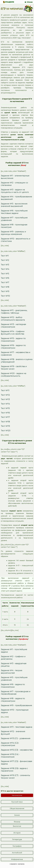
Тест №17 (5, 417)
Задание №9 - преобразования (16, 705)
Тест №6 (5, 278)
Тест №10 (5, 296)
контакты (21, 864)
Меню (29, 2)
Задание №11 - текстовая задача (17, 727)
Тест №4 (5, 269)
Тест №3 (5, 265)
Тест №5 (5, 274)
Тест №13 (5, 399)
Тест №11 (5, 390)
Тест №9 (5, 291)
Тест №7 (5, 282)
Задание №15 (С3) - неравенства (17, 750)
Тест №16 (5, 413)
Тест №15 (5, 408)
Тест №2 (5, 260)
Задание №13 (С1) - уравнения (16, 738)
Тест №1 (5, 256)
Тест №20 (6, 431)
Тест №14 (5, 404)
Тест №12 (5, 395)
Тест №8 (5, 287)
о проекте (13, 864)
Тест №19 (5, 426)
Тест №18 (5, 422)
